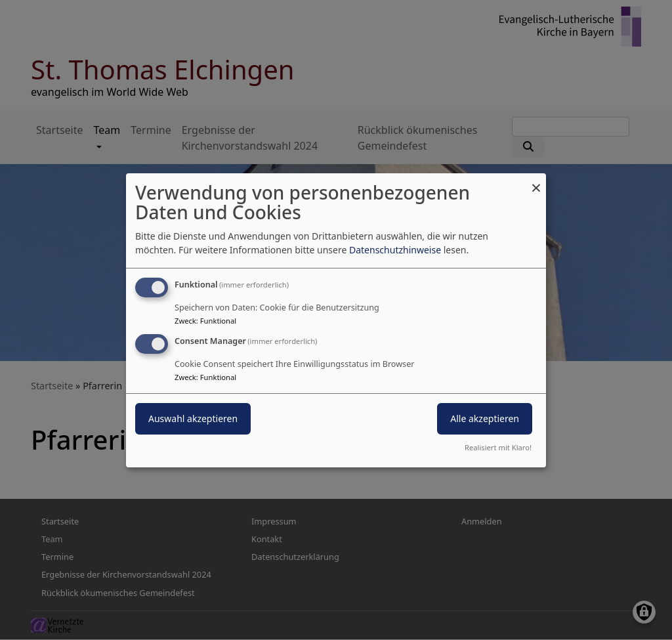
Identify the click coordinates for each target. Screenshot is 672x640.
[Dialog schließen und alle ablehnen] (536, 181)
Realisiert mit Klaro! (498, 447)
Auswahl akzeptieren (193, 418)
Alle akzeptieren (485, 418)
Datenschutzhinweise (395, 250)
